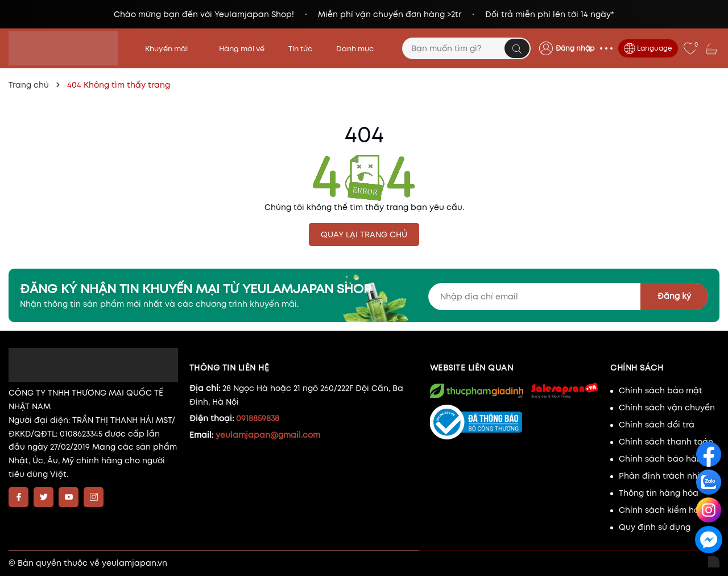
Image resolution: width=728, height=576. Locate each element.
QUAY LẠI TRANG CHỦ (364, 234)
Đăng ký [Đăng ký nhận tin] (674, 296)
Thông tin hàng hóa (659, 493)
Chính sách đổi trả (657, 425)
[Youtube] (69, 497)
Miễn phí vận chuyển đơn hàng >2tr (390, 14)
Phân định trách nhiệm (665, 476)
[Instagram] (94, 497)
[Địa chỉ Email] (568, 297)
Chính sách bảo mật (661, 390)
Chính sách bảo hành (663, 459)
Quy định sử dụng (655, 527)
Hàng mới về (242, 49)
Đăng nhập (575, 48)
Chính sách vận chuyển (667, 408)
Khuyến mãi (170, 49)
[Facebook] (18, 497)
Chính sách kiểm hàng (664, 510)
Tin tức (300, 49)
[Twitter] (44, 497)
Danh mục (359, 49)
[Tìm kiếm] (517, 48)
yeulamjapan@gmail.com (268, 435)
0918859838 (258, 418)
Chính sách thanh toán (666, 442)
